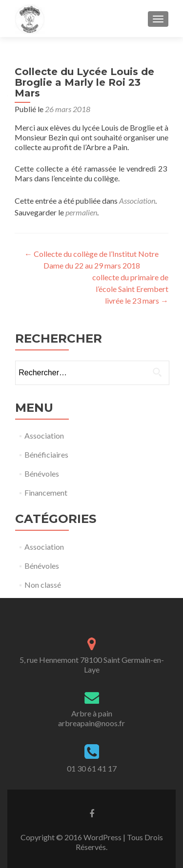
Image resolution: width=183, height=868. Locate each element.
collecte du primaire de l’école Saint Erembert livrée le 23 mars (130, 289)
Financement (46, 492)
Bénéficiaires (46, 454)
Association (137, 201)
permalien (81, 212)
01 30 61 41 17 (92, 768)
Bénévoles (42, 473)
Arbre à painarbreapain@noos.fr (91, 718)
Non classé (43, 585)
